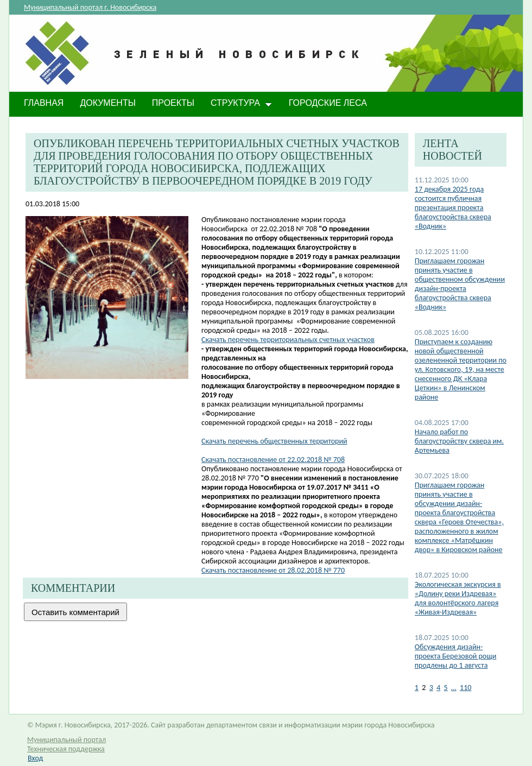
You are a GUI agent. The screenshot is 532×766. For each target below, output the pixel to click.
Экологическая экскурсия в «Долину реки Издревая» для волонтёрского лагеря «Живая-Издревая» (458, 598)
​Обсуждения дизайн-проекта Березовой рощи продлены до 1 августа (456, 656)
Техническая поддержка (66, 749)
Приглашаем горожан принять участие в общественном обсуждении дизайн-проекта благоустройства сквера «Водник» (460, 284)
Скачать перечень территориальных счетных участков (288, 340)
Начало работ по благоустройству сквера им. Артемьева (459, 441)
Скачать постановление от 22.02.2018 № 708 (273, 460)
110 (465, 688)
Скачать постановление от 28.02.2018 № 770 (273, 570)
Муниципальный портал (66, 740)
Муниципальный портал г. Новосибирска (90, 7)
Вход (35, 758)
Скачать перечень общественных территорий (274, 441)
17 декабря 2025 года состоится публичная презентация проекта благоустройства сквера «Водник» (453, 208)
